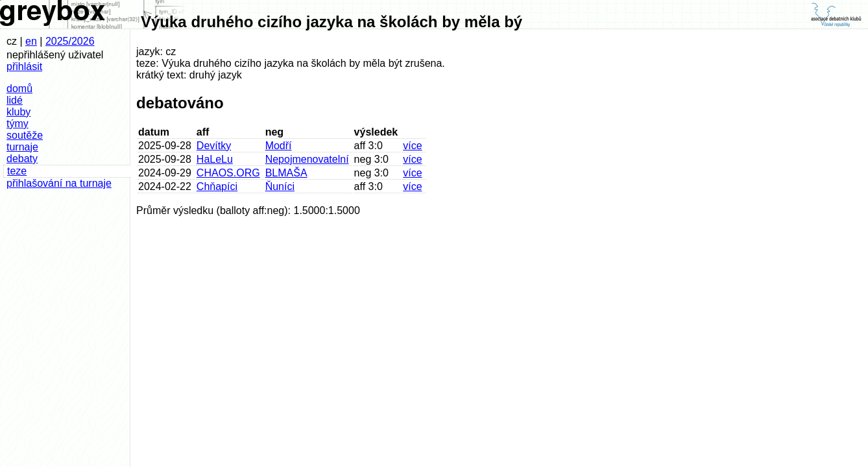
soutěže (25, 135)
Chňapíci (217, 186)
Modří (279, 146)
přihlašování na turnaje (59, 183)
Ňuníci (280, 186)
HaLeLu (215, 159)
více (412, 146)
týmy (18, 124)
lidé (15, 100)
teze (17, 171)
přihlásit (24, 66)
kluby (18, 112)
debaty (22, 159)
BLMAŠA (286, 173)
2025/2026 (70, 41)
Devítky (214, 146)
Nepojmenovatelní (307, 159)
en (31, 41)
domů (19, 89)
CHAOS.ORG (228, 173)
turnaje (22, 147)
